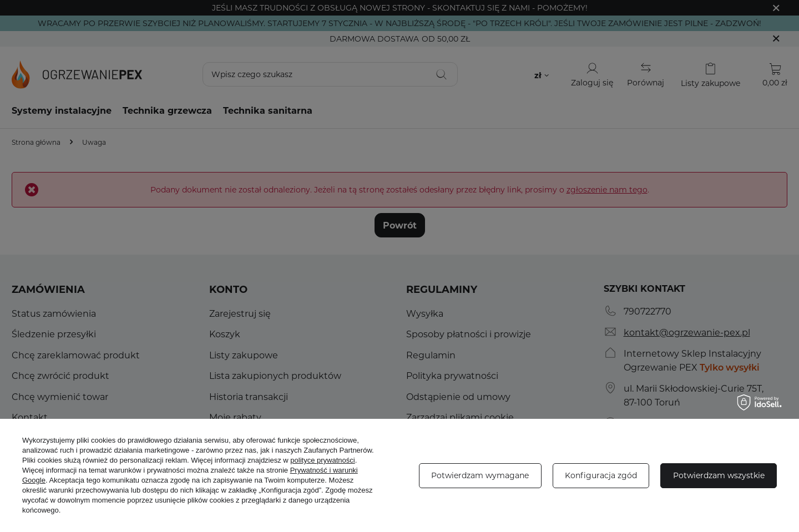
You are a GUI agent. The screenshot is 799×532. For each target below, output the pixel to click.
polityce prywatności (322, 460)
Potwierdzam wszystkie (719, 475)
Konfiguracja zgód (601, 475)
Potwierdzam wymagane (480, 475)
